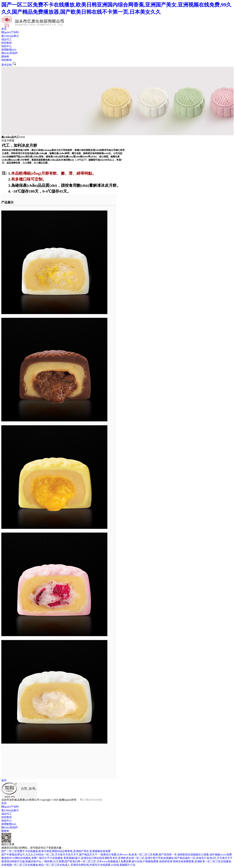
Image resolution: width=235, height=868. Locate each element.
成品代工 (7, 39)
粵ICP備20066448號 (91, 800)
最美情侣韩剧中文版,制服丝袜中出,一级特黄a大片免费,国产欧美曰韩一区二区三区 (49, 861)
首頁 (4, 29)
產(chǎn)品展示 (10, 36)
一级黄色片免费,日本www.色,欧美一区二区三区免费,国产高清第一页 (137, 855)
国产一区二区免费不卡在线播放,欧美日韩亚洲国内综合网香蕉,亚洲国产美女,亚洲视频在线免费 (56, 851)
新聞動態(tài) (9, 50)
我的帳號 (7, 60)
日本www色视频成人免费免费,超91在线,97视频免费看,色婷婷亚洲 (134, 861)
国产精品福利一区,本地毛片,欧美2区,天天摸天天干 (203, 858)
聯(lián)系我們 (9, 53)
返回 (4, 780)
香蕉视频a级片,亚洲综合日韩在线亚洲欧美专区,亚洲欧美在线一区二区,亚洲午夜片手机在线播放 (119, 858)
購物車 (5, 57)
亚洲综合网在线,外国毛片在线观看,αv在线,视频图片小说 (103, 865)
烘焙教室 (7, 43)
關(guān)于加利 (10, 32)
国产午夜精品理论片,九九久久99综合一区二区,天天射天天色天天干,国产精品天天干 (49, 855)
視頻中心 (7, 46)
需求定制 (7, 65)
